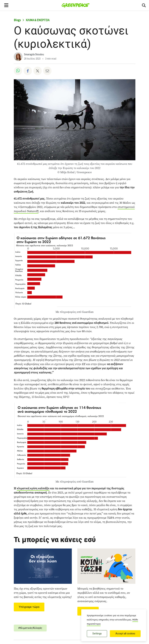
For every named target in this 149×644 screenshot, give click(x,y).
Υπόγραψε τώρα (29, 607)
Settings (97, 634)
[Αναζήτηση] (144, 5)
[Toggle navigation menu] (6, 5)
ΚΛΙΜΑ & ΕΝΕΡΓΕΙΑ (38, 20)
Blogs (17, 20)
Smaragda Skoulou (34, 55)
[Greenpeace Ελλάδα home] (76, 5)
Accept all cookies (125, 634)
